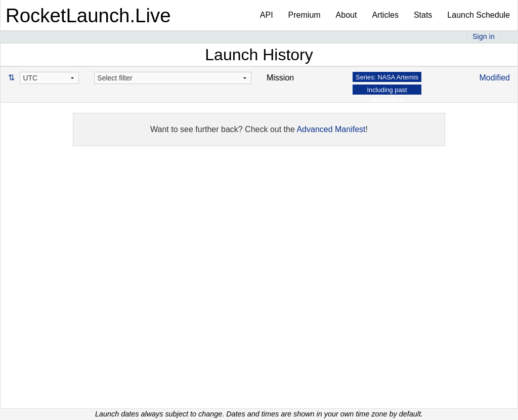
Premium (305, 15)
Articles (385, 15)
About (347, 15)
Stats (423, 15)
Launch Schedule (479, 15)
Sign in (484, 36)
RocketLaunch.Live (88, 15)
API (267, 15)
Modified (495, 78)
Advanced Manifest (331, 129)
